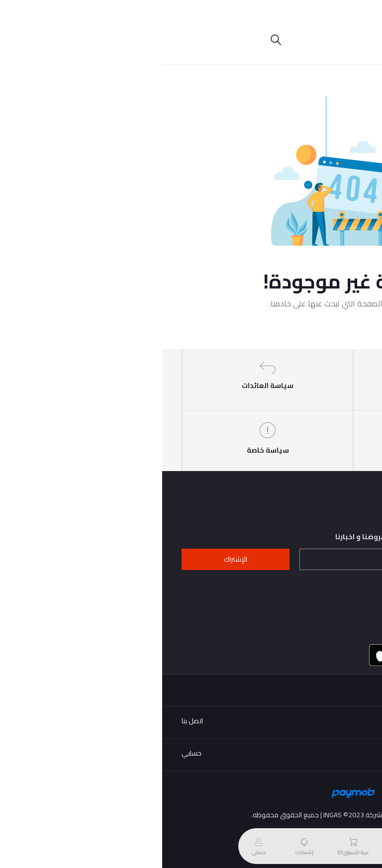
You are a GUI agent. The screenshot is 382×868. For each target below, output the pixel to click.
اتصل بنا (30, 721)
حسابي (29, 753)
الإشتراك (73, 559)
